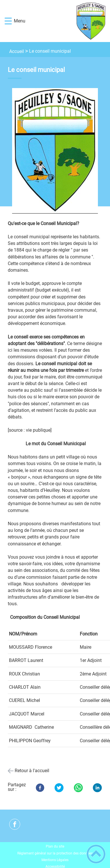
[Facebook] (40, 788)
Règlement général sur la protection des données (55, 853)
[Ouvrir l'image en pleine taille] (55, 151)
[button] (8, 21)
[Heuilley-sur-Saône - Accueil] (64, 21)
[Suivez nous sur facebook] (15, 824)
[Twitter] (59, 788)
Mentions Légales (55, 860)
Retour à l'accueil (32, 771)
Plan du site (55, 846)
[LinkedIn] (97, 788)
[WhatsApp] (78, 788)
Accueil (17, 51)
